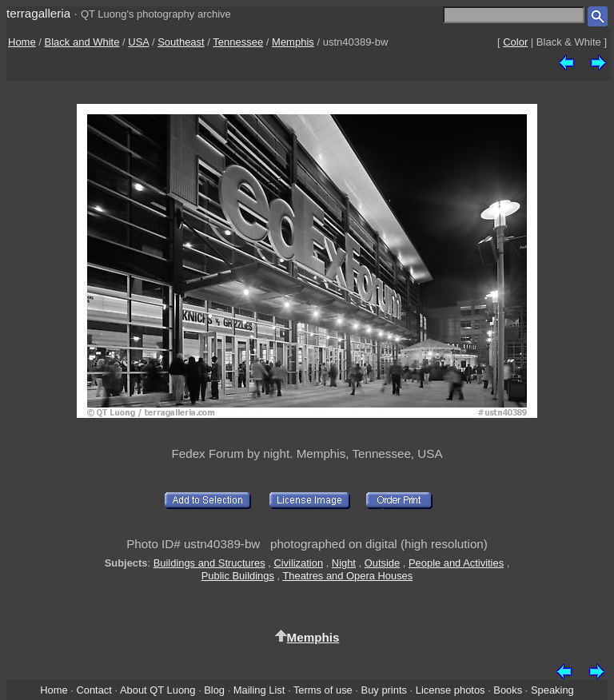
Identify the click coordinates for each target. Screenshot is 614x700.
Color (515, 42)
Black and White (82, 42)
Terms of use (323, 690)
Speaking (552, 690)
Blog (214, 690)
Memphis (293, 42)
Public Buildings (238, 576)
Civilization (298, 563)
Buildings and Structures (209, 563)
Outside (382, 563)
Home (22, 42)
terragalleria (38, 13)
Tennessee (238, 42)
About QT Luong (157, 690)
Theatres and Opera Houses (347, 576)
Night (344, 563)
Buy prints (384, 690)
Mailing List (259, 690)
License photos (451, 690)
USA (138, 42)
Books (508, 690)
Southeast (181, 42)
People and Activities (456, 563)
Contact (94, 690)
